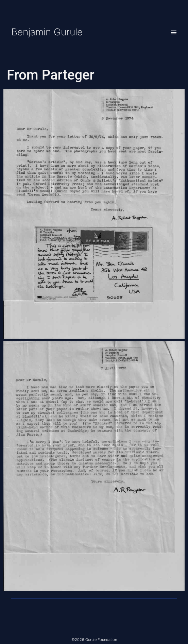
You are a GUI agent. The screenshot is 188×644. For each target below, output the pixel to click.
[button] (174, 32)
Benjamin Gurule (47, 32)
